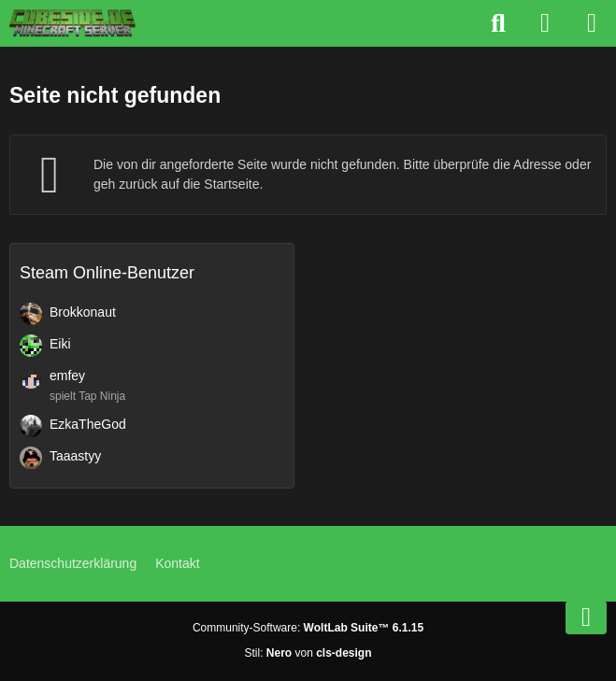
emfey (67, 376)
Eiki (60, 344)
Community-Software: (308, 628)
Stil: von (308, 653)
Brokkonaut (83, 312)
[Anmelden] (545, 23)
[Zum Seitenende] (586, 617)
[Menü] (592, 23)
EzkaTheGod (88, 424)
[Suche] (498, 23)
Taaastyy (75, 456)
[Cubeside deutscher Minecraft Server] (72, 23)
